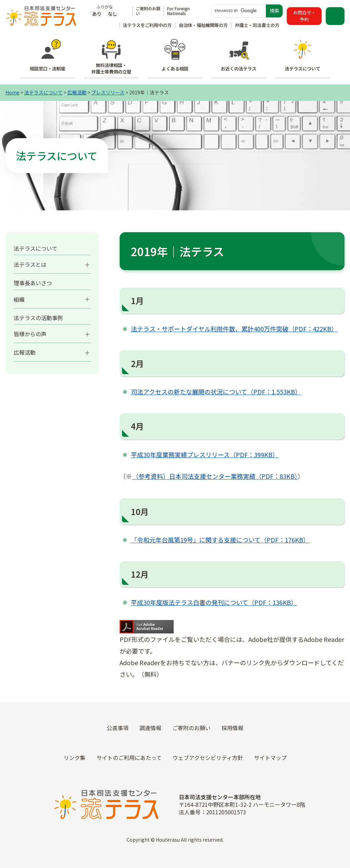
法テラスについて (43, 92)
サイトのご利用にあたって (129, 758)
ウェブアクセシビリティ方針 (208, 758)
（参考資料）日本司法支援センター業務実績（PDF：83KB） (215, 476)
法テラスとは (30, 264)
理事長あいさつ (33, 283)
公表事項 (118, 728)
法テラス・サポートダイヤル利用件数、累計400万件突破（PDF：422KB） (234, 329)
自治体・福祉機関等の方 (203, 25)
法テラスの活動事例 (38, 318)
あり (97, 14)
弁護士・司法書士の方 (257, 25)
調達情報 (150, 728)
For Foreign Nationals (178, 11)
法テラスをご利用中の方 (147, 25)
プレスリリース (108, 92)
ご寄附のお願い (148, 11)
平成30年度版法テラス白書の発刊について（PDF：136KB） (214, 602)
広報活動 (77, 92)
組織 (19, 299)
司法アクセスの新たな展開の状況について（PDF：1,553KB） (216, 392)
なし (112, 14)
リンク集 (75, 758)
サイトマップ (270, 758)
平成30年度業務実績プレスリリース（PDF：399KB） (205, 455)
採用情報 (232, 728)
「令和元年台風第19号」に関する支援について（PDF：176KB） (220, 540)
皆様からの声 (30, 334)
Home (12, 92)
